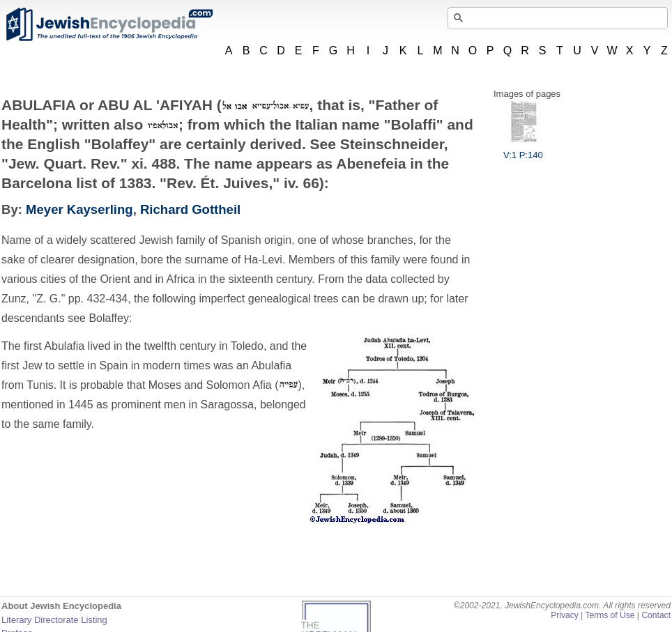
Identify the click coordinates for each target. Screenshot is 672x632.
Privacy (565, 615)
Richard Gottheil (190, 209)
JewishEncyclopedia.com (109, 24)
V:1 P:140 (523, 150)
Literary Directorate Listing (54, 620)
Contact (656, 615)
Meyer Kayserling (79, 209)
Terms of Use (610, 615)
